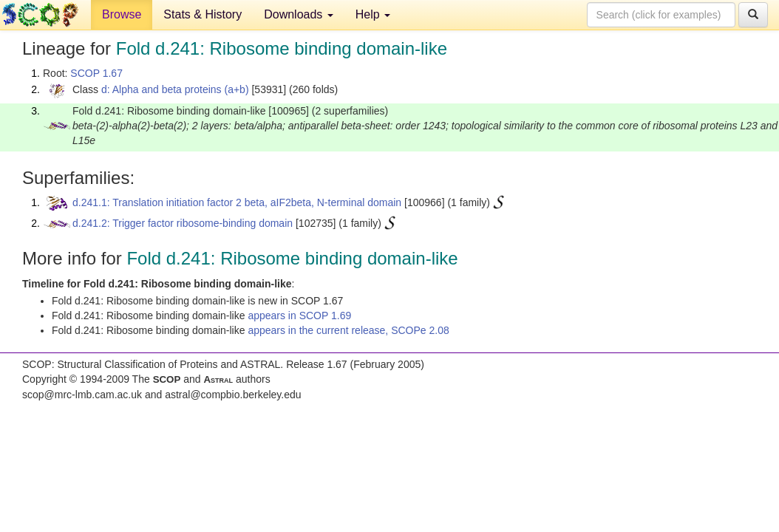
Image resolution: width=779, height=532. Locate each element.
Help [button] (373, 14)
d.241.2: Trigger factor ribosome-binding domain (183, 223)
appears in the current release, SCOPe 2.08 (348, 330)
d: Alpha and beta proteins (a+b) (175, 89)
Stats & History (203, 14)
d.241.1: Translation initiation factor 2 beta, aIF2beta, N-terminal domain (237, 202)
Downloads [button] (299, 14)
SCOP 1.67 (96, 73)
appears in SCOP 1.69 (299, 316)
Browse (122, 14)
